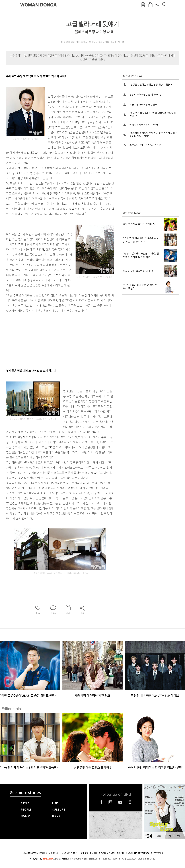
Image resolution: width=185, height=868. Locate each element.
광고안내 (35, 853)
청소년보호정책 (157, 853)
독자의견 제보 (54, 853)
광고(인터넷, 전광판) (107, 853)
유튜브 (120, 802)
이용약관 (129, 853)
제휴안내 (120, 853)
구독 (169, 836)
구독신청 (26, 853)
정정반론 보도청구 (69, 853)
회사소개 (93, 853)
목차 (159, 836)
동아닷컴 (84, 853)
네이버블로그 (130, 802)
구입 (178, 836)
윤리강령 (44, 853)
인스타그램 (110, 802)
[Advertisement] (43, 340)
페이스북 (101, 802)
